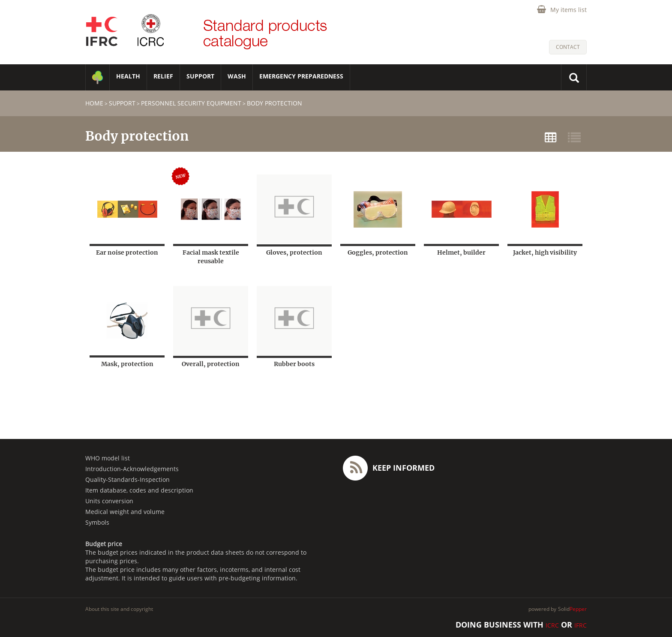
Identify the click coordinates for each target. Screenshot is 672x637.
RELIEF (163, 76)
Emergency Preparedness (301, 76)
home (94, 103)
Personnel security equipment (191, 103)
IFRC (580, 625)
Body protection (274, 103)
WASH (237, 76)
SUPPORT (200, 76)
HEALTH (128, 76)
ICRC (552, 625)
